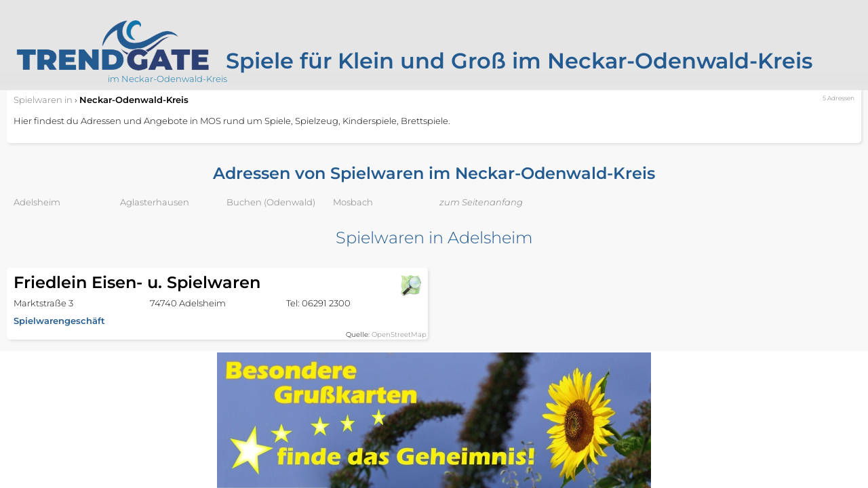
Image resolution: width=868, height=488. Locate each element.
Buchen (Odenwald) (271, 202)
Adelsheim (37, 202)
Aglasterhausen (155, 202)
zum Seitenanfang (481, 202)
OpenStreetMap (399, 334)
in (43, 100)
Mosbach (353, 202)
